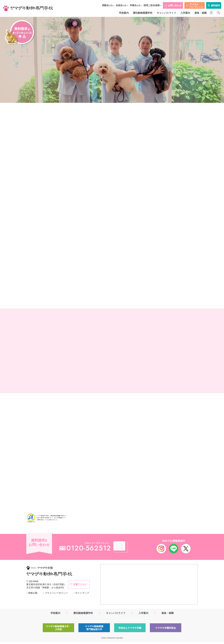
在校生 (122, 5)
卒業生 (136, 5)
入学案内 (185, 13)
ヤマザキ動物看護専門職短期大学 (94, 630)
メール (125, 548)
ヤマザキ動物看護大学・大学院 (58, 630)
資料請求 (215, 5)
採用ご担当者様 (152, 5)
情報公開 (33, 595)
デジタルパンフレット (196, 6)
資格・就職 (200, 13)
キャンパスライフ (166, 13)
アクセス (211, 13)
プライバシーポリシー (56, 595)
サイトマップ (82, 595)
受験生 (108, 5)
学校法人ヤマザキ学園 (130, 630)
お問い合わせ (175, 5)
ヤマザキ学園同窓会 (166, 630)
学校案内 (124, 13)
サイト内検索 (219, 13)
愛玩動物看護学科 (143, 13)
